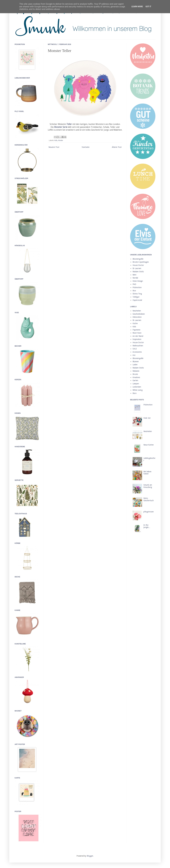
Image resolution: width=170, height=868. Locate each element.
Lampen (136, 384)
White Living (138, 390)
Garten (135, 380)
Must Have (137, 333)
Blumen (136, 362)
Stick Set (147, 418)
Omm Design (138, 281)
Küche (135, 323)
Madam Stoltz (138, 272)
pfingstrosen (149, 512)
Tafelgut (136, 297)
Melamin (136, 371)
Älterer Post (117, 147)
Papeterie (136, 330)
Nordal (135, 278)
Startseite (86, 147)
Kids (56, 140)
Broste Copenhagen (141, 262)
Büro (135, 393)
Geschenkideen (139, 314)
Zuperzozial (137, 300)
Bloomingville (138, 259)
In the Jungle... (147, 526)
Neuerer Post (54, 147)
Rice (134, 291)
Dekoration (137, 317)
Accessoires (137, 352)
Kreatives (136, 377)
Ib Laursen (137, 268)
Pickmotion (137, 287)
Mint (134, 275)
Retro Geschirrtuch (149, 499)
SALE (135, 349)
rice (134, 355)
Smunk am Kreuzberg (148, 486)
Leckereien (137, 387)
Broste (135, 374)
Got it (148, 7)
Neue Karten (149, 445)
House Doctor (138, 265)
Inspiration (137, 339)
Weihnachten (138, 346)
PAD (134, 284)
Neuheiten (137, 311)
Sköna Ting (137, 294)
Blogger (90, 856)
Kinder (61, 140)
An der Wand (138, 336)
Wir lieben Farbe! (147, 473)
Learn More (137, 7)
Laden (135, 365)
